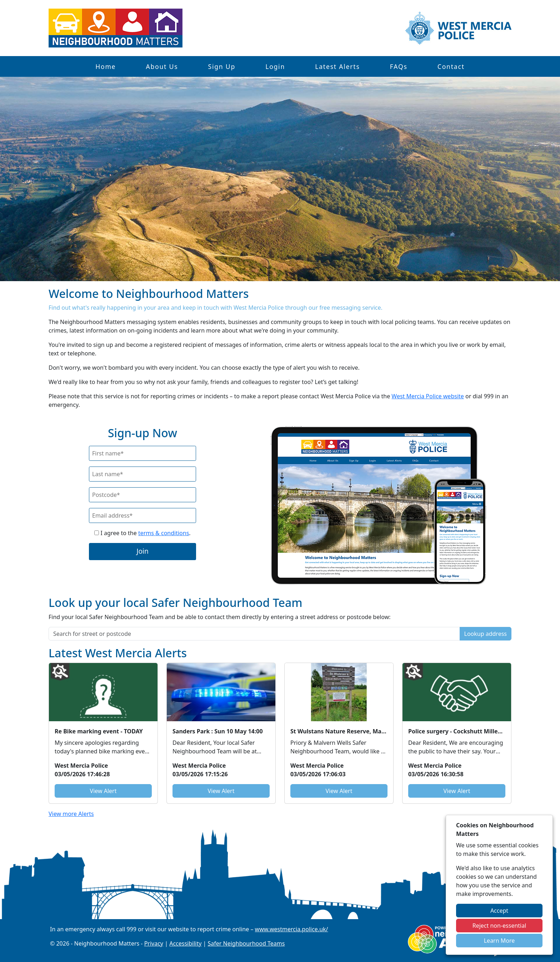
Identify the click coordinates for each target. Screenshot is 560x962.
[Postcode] (142, 495)
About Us (162, 66)
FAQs (399, 66)
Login (275, 66)
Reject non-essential (499, 926)
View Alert (103, 791)
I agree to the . (142, 533)
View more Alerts (71, 814)
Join (142, 551)
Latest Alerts (337, 66)
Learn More (499, 941)
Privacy (154, 943)
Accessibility (185, 943)
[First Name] (142, 453)
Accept (499, 911)
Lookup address (486, 634)
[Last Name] (142, 474)
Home (106, 66)
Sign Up (222, 66)
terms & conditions (164, 533)
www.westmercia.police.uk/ (292, 929)
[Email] (142, 515)
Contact (451, 66)
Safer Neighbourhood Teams (246, 943)
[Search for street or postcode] (254, 634)
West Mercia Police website (427, 396)
